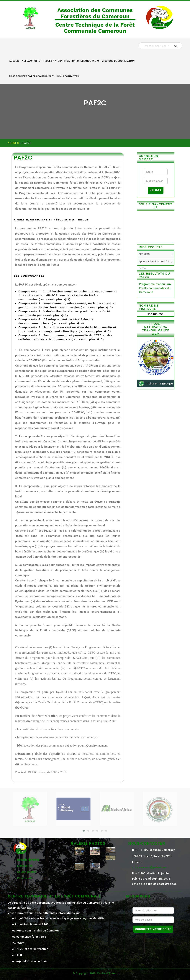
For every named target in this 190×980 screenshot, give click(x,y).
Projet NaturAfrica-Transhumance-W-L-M (71, 61)
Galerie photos (27, 872)
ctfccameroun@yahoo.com (150, 867)
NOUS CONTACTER (68, 76)
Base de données (28, 860)
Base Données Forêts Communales (32, 76)
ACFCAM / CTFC (31, 61)
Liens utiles (25, 866)
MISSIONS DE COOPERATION (118, 61)
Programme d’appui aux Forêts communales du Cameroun (155, 288)
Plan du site (25, 878)
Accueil (14, 61)
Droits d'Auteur (107, 973)
